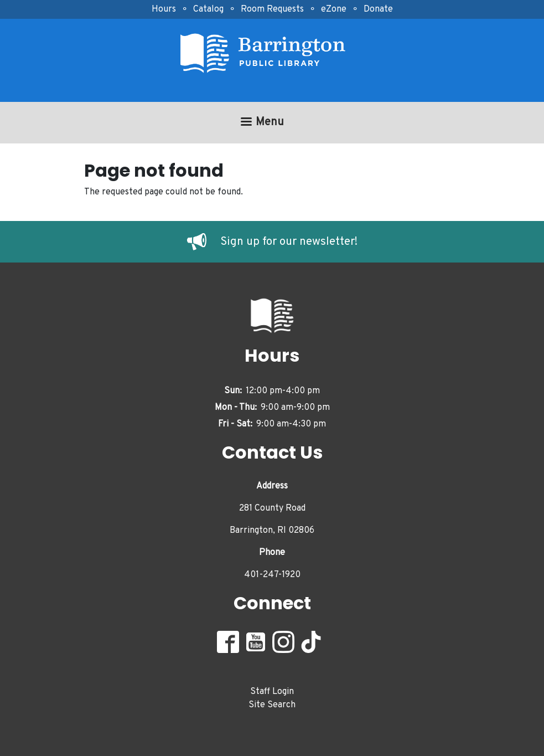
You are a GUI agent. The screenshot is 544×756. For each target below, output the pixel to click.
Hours (164, 9)
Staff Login (272, 692)
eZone (334, 9)
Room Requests (272, 9)
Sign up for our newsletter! (289, 242)
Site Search (272, 705)
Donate (378, 9)
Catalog (208, 9)
